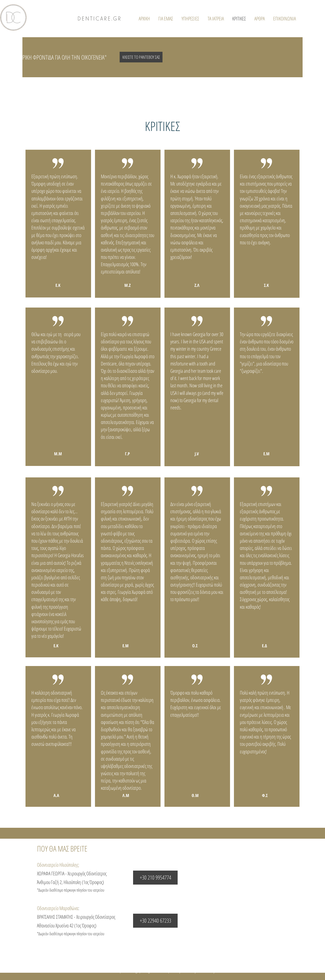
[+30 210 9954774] (155, 878)
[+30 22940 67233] (155, 921)
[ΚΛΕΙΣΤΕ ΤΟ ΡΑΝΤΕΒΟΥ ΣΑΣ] (141, 57)
